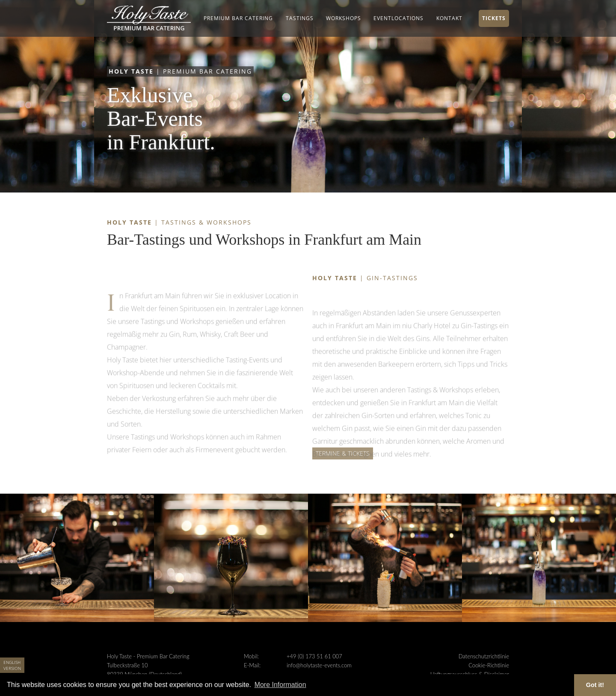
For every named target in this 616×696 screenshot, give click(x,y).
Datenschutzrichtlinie (484, 656)
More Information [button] (280, 685)
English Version (12, 665)
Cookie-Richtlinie (489, 665)
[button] (238, 18)
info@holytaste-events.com (319, 665)
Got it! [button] (595, 685)
